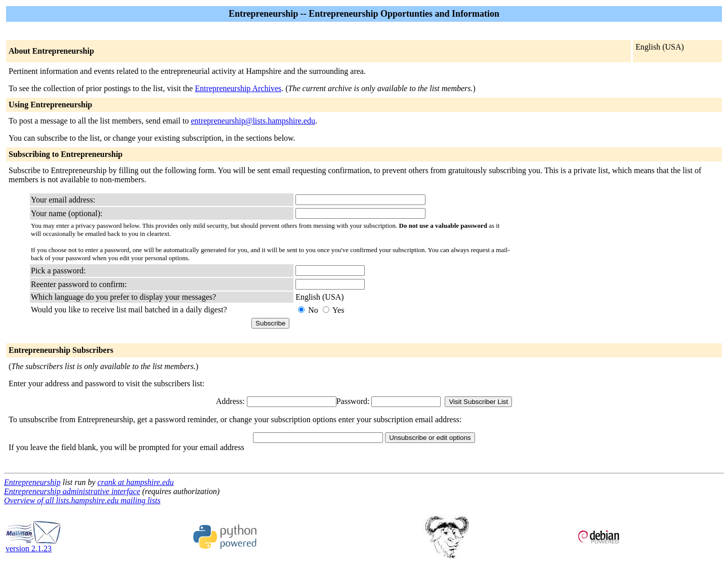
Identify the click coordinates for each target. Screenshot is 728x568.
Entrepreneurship (32, 482)
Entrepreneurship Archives (238, 88)
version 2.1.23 (33, 545)
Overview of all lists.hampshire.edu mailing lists (82, 500)
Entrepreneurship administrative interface (72, 491)
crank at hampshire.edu (136, 482)
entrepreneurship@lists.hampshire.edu (253, 121)
